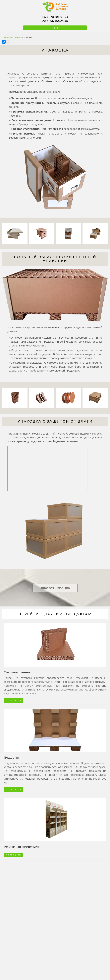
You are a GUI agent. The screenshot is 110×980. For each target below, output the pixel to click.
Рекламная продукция (21, 847)
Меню (55, 28)
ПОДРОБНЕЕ (14, 700)
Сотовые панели (17, 672)
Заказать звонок (55, 588)
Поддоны (11, 758)
